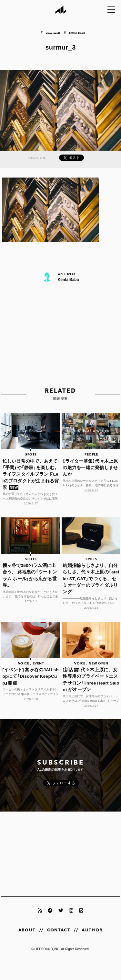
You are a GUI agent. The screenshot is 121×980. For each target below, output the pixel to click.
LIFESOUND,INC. (47, 949)
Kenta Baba (77, 32)
